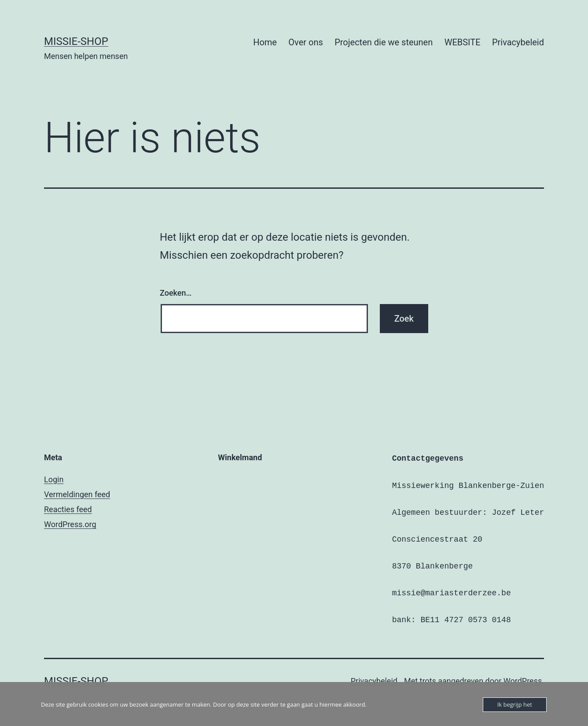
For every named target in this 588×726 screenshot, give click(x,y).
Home (265, 42)
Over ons (305, 42)
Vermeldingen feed (77, 494)
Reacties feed (68, 509)
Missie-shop (76, 41)
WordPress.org (70, 524)
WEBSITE (463, 42)
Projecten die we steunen (384, 42)
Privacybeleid (518, 42)
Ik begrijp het (515, 704)
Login (54, 479)
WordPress (523, 681)
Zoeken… (176, 293)
